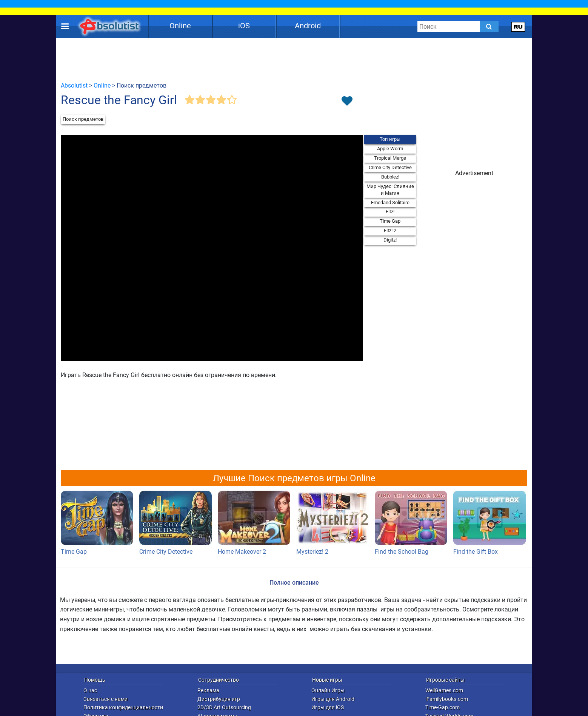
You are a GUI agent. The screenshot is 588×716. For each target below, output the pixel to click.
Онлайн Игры (328, 690)
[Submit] (489, 26)
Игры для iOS (328, 707)
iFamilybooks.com (447, 699)
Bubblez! (390, 177)
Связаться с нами (105, 699)
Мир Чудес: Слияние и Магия (390, 190)
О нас (90, 690)
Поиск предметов (83, 119)
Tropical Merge (390, 158)
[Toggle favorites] (347, 102)
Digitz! (390, 240)
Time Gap (390, 221)
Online (180, 26)
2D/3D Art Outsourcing (224, 707)
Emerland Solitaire (390, 202)
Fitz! (390, 212)
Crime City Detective (390, 167)
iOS (244, 26)
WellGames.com (444, 690)
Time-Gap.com (443, 707)
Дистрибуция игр (219, 699)
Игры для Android (333, 699)
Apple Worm (390, 149)
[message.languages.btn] (518, 26)
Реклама (208, 690)
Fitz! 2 (390, 230)
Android (308, 26)
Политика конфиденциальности (123, 707)
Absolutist (74, 85)
